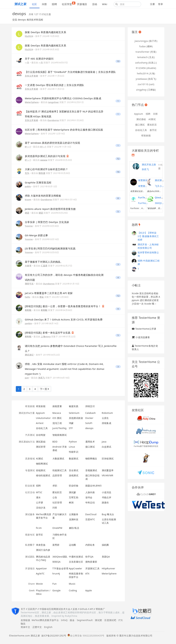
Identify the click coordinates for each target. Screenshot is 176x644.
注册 (152, 4)
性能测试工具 (60, 470)
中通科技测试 (76, 557)
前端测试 (41, 470)
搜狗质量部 (91, 562)
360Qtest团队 (60, 557)
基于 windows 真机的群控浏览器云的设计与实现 (52, 143)
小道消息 (107, 492)
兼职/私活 (74, 528)
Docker (89, 418)
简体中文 (25, 627)
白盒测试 (107, 447)
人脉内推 (90, 492)
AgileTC (40, 574)
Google (57, 590)
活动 (95, 4)
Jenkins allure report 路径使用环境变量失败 (50, 209)
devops (89, 428)
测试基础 (41, 442)
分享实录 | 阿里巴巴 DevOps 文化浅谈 (47, 222)
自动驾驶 (41, 435)
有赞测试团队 (143, 186)
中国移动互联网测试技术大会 (55, 609)
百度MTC (90, 519)
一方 (27, 63)
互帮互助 (74, 497)
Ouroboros (53, 120)
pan (27, 378)
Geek (32, 590)
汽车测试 (30, 435)
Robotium (107, 413)
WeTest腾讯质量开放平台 (45, 620)
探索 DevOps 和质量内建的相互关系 (45, 32)
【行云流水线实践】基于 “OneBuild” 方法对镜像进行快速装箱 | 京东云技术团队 (70, 72)
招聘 (54, 4)
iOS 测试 (57, 418)
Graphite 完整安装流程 (38, 182)
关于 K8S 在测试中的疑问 (39, 59)
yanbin (28, 323)
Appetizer (42, 568)
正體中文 (37, 627)
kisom (28, 200)
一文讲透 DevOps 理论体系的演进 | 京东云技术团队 (55, 85)
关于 (23, 609)
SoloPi (89, 423)
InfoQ (64, 620)
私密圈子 (30, 545)
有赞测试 (143, 180)
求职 (55, 486)
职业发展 (30, 486)
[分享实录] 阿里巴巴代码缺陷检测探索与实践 (50, 248)
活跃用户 (32, 609)
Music (72, 584)
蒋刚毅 (28, 310)
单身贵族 (41, 545)
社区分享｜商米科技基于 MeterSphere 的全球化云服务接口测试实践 (64, 130)
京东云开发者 (31, 76)
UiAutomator (43, 418)
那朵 (42, 297)
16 (118, 172)
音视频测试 (91, 470)
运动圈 (72, 545)
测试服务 (30, 514)
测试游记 (29, 355)
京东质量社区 (76, 562)
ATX (87, 574)
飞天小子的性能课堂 (160, 186)
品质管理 (57, 475)
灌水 (38, 497)
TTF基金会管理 (60, 568)
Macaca (57, 413)
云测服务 (74, 514)
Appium (40, 413)
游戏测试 (74, 475)
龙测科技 (74, 519)
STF (71, 428)
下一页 (44, 389)
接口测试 (90, 447)
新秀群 (56, 545)
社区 (34, 4)
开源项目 (82, 4)
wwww (44, 160)
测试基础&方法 (27, 442)
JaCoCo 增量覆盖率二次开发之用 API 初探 (49, 293)
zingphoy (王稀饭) (146, 90)
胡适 (27, 213)
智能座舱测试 (60, 435)
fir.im (39, 528)
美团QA (106, 557)
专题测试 (30, 470)
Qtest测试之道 (163, 197)
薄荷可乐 (29, 284)
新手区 (40, 535)
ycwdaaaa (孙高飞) (146, 79)
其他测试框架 (76, 418)
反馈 (75, 609)
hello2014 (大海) (146, 73)
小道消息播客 (143, 337)
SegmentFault (85, 620)
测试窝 (98, 620)
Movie (39, 584)
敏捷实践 (74, 406)
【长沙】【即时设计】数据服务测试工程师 (148, 236)
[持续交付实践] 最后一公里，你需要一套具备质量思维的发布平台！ (63, 306)
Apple (89, 590)
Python (73, 442)
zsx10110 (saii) (146, 84)
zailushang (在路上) (146, 63)
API (91, 609)
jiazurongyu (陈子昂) (146, 41)
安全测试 (74, 470)
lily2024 (29, 36)
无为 (27, 173)
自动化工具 (42, 428)
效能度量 (57, 406)
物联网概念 (91, 459)
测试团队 (30, 557)
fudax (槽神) (146, 46)
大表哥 (28, 266)
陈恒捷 (42, 173)
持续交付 (90, 406)
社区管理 (57, 502)
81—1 (28, 147)
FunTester (144, 197)
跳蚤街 (105, 502)
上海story (46, 337)
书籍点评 (107, 497)
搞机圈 (105, 545)
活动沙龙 (41, 508)
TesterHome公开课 (146, 329)
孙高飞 (42, 378)
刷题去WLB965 (94, 486)
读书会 (89, 497)
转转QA (57, 562)
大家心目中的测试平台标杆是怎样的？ (46, 169)
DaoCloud (91, 514)
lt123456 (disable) (146, 68)
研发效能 (30, 406)
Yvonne (29, 226)
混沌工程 (57, 423)
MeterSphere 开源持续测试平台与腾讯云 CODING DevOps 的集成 (63, 98)
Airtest (40, 423)
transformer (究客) (146, 52)
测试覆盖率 (108, 470)
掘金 (72, 620)
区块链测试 (108, 459)
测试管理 (41, 447)
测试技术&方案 (27, 413)
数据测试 (74, 459)
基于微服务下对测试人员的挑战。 (44, 262)
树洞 (71, 502)
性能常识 (74, 452)
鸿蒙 (71, 423)
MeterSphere (32, 102)
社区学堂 (68, 4)
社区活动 (30, 492)
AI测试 (40, 459)
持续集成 (107, 423)
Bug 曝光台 (108, 514)
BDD (55, 442)
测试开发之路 (149, 164)
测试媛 (72, 492)
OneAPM (57, 528)
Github (83, 609)
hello (27, 297)
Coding (73, 590)
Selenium (74, 413)
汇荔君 (44, 266)
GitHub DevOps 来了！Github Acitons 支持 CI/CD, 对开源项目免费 (64, 319)
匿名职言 (57, 492)
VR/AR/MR (108, 475)
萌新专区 (30, 535)
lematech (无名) (146, 57)
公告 (55, 497)
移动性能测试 (43, 475)
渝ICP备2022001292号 (53, 636)
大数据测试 (58, 459)
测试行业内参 (43, 550)
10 (118, 61)
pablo (28, 186)
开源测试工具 (93, 568)
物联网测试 (42, 464)
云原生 (105, 418)
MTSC (39, 492)
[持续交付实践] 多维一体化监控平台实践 (48, 333)
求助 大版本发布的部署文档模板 (43, 196)
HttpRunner (109, 568)
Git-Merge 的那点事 (36, 235)
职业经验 (74, 486)
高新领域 (30, 459)
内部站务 (90, 545)
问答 (44, 4)
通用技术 (90, 442)
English (48, 627)
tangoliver (53, 102)
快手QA (89, 557)
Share (31, 584)
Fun (55, 584)
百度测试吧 (110, 620)
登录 (160, 4)
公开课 (40, 502)
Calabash (91, 413)
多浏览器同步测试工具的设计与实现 (45, 156)
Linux (72, 447)
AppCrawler (76, 568)
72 (118, 159)
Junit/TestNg (60, 428)
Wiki (105, 4)
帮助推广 (101, 609)
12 (118, 296)
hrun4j (56, 574)
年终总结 (90, 502)
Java (104, 442)
